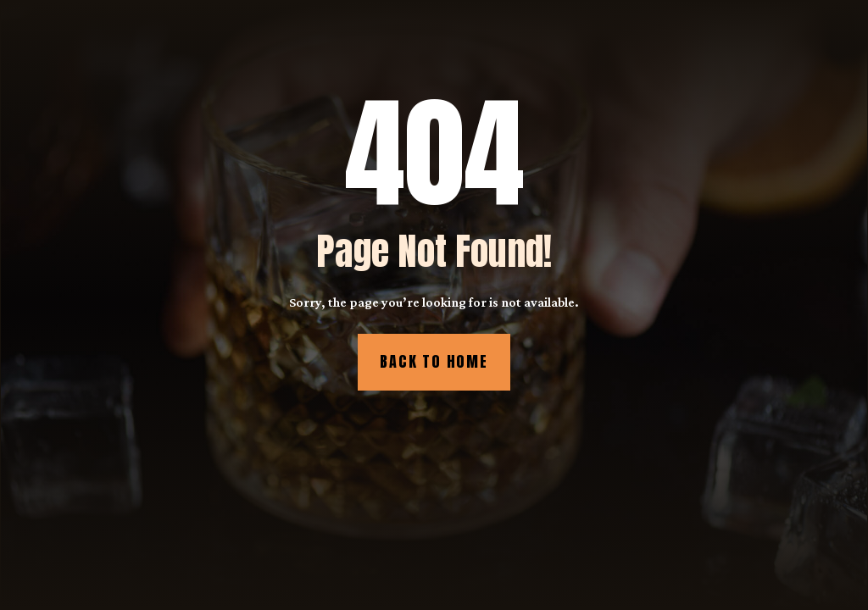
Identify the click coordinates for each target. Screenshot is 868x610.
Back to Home (434, 361)
